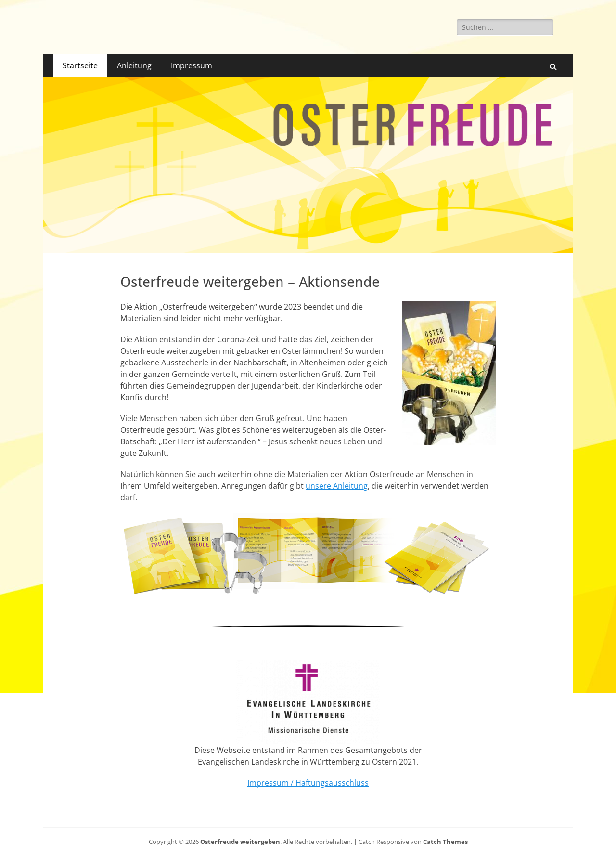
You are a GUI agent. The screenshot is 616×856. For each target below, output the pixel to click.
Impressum (192, 65)
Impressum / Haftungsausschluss (308, 783)
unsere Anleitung (337, 486)
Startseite (80, 65)
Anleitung (134, 65)
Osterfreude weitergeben (240, 842)
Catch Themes (445, 842)
